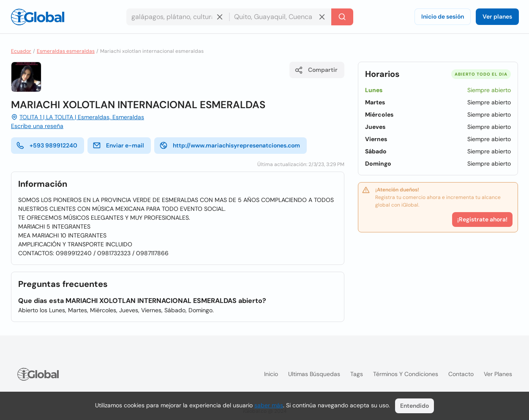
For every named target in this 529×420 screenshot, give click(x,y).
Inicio (271, 374)
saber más (269, 405)
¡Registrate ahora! (482, 219)
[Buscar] (342, 17)
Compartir (316, 70)
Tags (357, 374)
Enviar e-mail (118, 145)
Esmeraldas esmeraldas (66, 51)
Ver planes (497, 16)
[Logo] (38, 17)
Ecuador (21, 51)
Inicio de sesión (443, 16)
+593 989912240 (47, 145)
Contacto (461, 374)
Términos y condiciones (406, 374)
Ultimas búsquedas (314, 374)
